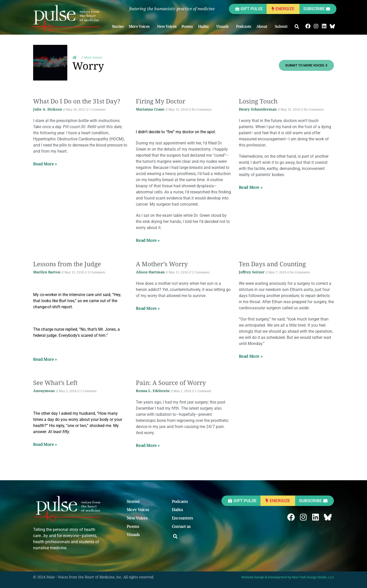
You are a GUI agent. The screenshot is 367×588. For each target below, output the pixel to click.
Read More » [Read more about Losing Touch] (251, 187)
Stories (118, 26)
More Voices (140, 26)
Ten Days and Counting (272, 264)
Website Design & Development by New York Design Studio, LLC (288, 577)
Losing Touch (258, 101)
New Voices (167, 26)
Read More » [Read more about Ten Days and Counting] (251, 356)
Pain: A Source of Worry (171, 383)
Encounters (182, 518)
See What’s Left (55, 383)
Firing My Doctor (161, 101)
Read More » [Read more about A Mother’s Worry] (148, 308)
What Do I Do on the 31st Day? (77, 101)
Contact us (181, 527)
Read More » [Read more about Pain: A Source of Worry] (148, 445)
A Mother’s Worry (162, 264)
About (263, 26)
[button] (297, 27)
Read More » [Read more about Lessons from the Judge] (45, 359)
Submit (282, 26)
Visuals (224, 26)
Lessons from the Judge (67, 264)
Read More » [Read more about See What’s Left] (45, 444)
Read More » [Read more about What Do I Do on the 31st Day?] (45, 164)
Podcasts (244, 26)
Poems (187, 26)
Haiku (205, 26)
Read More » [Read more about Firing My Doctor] (148, 240)
